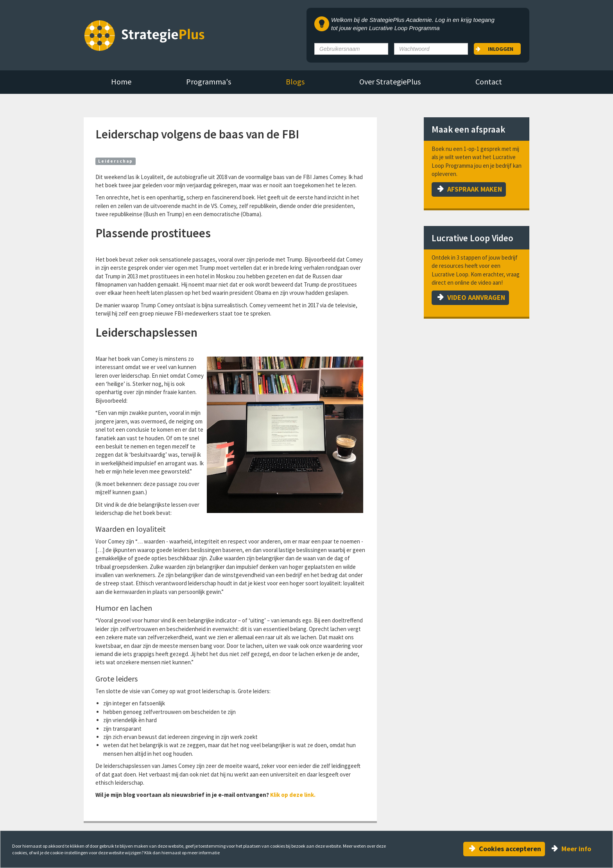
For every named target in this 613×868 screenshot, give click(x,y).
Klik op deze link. (293, 795)
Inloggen (501, 49)
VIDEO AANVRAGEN (476, 297)
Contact (489, 82)
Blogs (295, 82)
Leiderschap (116, 161)
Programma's (209, 82)
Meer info (576, 849)
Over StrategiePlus (390, 82)
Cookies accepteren (510, 849)
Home (121, 82)
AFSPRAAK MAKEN (475, 189)
